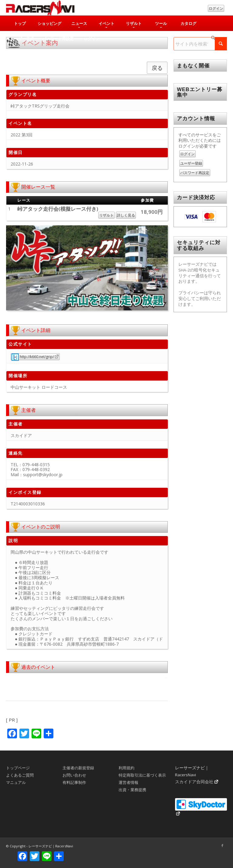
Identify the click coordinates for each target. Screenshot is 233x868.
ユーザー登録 (191, 163)
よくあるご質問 (20, 775)
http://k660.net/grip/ (33, 357)
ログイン (216, 8)
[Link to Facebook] (222, 846)
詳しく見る (126, 215)
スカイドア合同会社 (194, 782)
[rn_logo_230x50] (40, 8)
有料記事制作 (74, 782)
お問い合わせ (74, 775)
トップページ (18, 768)
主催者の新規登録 (78, 768)
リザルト (106, 215)
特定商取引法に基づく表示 (142, 775)
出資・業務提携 (132, 790)
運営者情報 (128, 782)
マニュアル (16, 782)
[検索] (213, 39)
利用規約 (127, 768)
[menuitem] (20, 23)
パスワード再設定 (195, 173)
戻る (157, 68)
